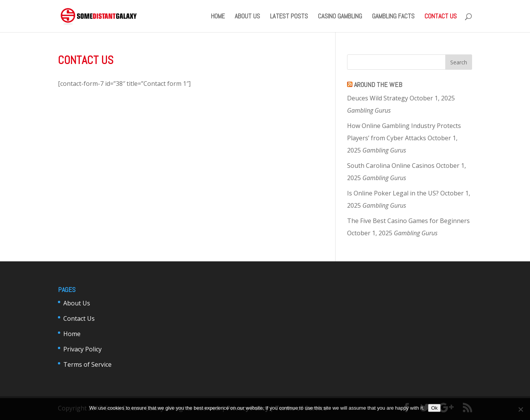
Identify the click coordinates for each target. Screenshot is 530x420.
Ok (434, 408)
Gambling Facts (393, 17)
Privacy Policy (82, 349)
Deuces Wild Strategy (378, 98)
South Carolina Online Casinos (391, 166)
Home (218, 17)
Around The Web (378, 84)
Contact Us (441, 17)
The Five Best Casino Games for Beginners (408, 221)
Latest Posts (289, 17)
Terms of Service (87, 364)
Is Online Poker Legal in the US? (393, 193)
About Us (247, 17)
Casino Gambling (340, 17)
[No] (520, 409)
